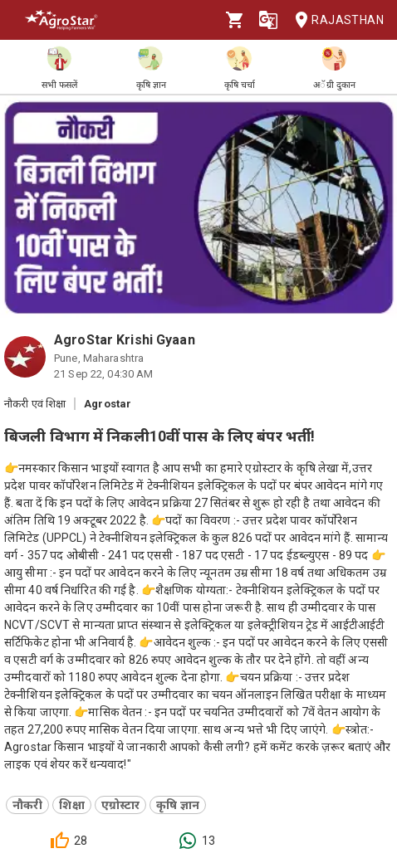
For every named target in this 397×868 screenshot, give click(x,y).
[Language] (268, 20)
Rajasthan (334, 20)
